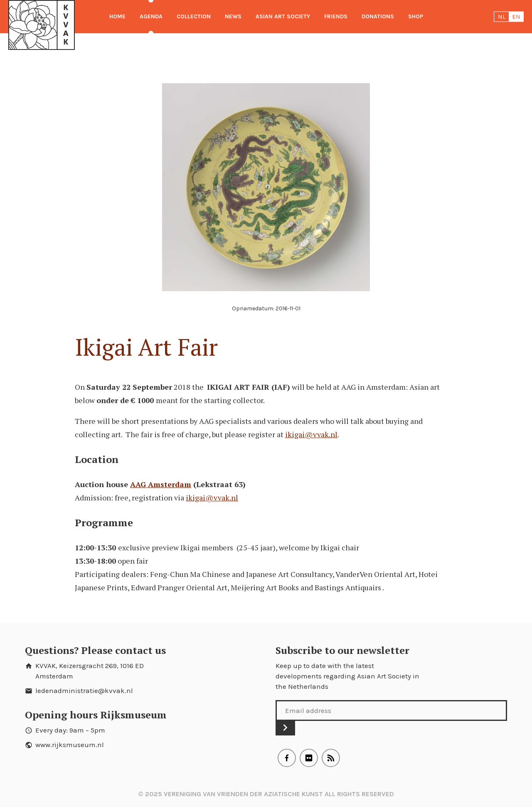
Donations (378, 16)
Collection (194, 16)
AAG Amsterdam (161, 484)
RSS (331, 758)
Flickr (309, 758)
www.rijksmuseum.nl (70, 745)
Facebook (287, 758)
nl (502, 17)
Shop (416, 16)
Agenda (151, 16)
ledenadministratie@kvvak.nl (84, 691)
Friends (336, 16)
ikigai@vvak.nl (311, 434)
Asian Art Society (283, 16)
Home (117, 16)
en (516, 17)
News (233, 16)
